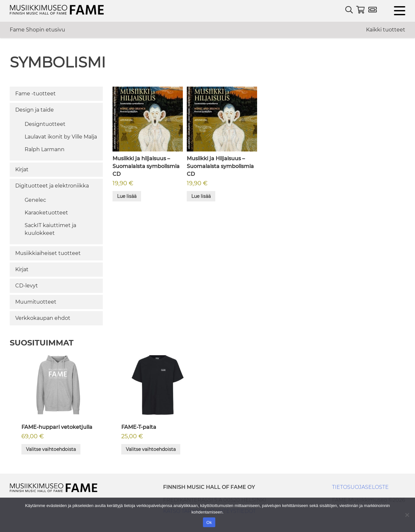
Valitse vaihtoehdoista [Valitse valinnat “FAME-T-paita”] (151, 449)
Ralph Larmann (45, 149)
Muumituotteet (36, 302)
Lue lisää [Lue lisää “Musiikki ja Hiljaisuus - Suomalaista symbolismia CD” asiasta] (201, 196)
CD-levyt (27, 286)
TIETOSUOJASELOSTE (360, 487)
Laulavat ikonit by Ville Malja (61, 137)
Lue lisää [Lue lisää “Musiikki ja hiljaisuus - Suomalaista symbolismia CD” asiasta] (127, 196)
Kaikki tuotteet (386, 30)
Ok (209, 522)
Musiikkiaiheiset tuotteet (48, 253)
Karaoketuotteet (46, 213)
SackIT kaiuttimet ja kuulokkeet (50, 229)
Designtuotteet (45, 124)
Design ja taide (35, 110)
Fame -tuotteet (36, 94)
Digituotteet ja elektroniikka (52, 186)
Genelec (35, 200)
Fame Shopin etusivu (37, 30)
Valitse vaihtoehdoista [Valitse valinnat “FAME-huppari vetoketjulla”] (51, 449)
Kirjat (22, 169)
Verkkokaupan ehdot (43, 318)
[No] (407, 515)
